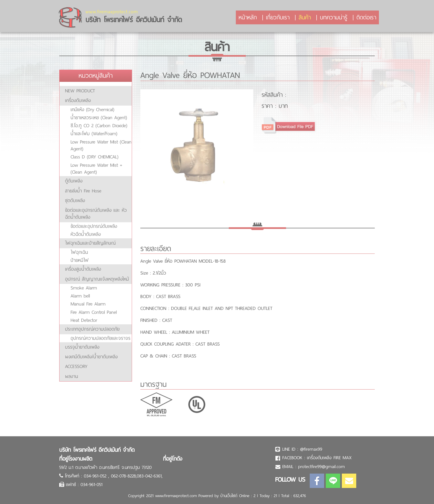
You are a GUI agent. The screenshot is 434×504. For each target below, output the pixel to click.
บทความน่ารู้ (334, 17)
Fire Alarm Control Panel (94, 312)
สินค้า (305, 17)
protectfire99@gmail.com (321, 467)
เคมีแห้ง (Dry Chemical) (92, 109)
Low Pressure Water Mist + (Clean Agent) (96, 169)
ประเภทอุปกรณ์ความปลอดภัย (92, 329)
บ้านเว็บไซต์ (229, 496)
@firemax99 (311, 449)
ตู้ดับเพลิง (74, 181)
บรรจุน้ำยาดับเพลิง (82, 347)
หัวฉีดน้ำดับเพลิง (86, 234)
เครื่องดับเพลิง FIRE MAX (329, 458)
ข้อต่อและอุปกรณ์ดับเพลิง (94, 226)
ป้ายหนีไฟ (80, 260)
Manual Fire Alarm (88, 304)
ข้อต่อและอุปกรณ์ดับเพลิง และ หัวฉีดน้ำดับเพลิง (96, 214)
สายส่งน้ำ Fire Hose (83, 191)
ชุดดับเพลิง (75, 200)
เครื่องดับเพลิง (78, 100)
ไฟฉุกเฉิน (79, 252)
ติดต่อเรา (366, 17)
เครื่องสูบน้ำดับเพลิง (83, 269)
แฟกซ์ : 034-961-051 (84, 485)
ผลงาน (72, 376)
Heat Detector (84, 320)
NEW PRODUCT (80, 91)
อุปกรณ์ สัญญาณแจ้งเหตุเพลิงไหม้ (97, 279)
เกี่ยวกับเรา (278, 17)
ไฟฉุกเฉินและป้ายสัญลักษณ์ (90, 243)
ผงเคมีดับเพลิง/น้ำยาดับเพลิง (91, 357)
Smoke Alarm (84, 288)
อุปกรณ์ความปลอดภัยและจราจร (100, 338)
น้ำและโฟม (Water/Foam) (94, 134)
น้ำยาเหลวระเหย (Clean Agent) (99, 117)
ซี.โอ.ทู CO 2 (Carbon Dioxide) (99, 126)
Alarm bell (80, 296)
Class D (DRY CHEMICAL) (95, 157)
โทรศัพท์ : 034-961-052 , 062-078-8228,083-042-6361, (114, 476)
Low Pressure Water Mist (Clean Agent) (101, 145)
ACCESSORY (76, 366)
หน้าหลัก (248, 17)
